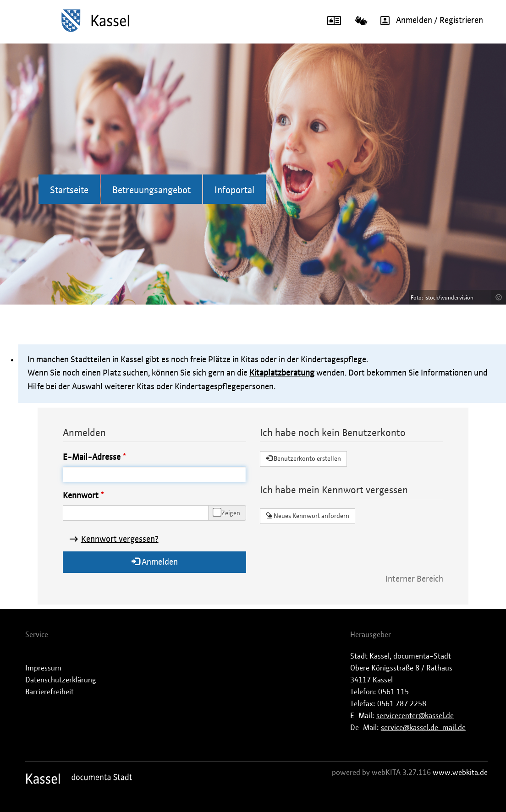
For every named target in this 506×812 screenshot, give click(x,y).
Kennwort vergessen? (120, 540)
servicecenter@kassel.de (415, 716)
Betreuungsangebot (151, 191)
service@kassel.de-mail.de (423, 728)
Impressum (43, 668)
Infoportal (234, 191)
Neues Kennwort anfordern (308, 516)
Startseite (69, 191)
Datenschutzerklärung (61, 680)
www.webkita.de (460, 773)
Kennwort (81, 496)
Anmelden (155, 562)
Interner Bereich (414, 579)
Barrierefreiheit (49, 692)
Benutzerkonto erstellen (303, 458)
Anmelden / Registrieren (429, 21)
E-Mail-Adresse (92, 458)
